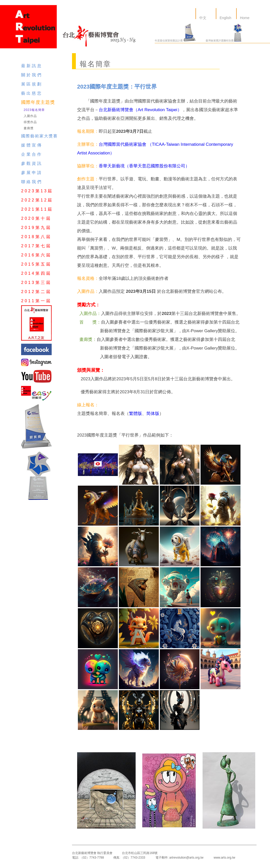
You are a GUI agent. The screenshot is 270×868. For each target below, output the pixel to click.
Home (244, 18)
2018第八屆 (36, 237)
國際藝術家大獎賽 (39, 136)
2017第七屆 (36, 246)
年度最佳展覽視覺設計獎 (175, 41)
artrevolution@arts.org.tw (186, 858)
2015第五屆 (36, 264)
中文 (202, 18)
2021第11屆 (37, 209)
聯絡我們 (32, 182)
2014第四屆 (36, 273)
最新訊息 (32, 66)
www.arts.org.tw (224, 858)
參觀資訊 (32, 163)
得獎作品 (30, 122)
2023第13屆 (37, 191)
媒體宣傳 (32, 145)
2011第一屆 (36, 301)
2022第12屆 (37, 200)
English (225, 18)
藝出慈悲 (32, 93)
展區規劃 (32, 84)
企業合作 (32, 154)
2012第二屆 (36, 292)
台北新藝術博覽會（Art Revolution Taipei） (140, 110)
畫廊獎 (29, 128)
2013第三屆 (36, 283)
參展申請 (32, 173)
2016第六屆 (36, 255)
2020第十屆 (36, 218)
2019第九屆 (36, 228)
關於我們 (32, 75)
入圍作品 (30, 116)
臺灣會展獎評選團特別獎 (224, 41)
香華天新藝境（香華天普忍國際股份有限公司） (144, 166)
